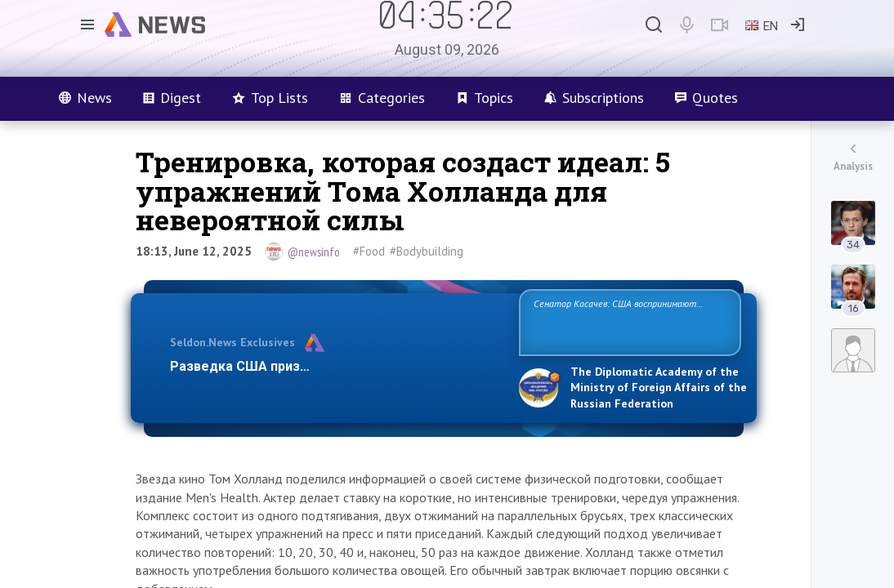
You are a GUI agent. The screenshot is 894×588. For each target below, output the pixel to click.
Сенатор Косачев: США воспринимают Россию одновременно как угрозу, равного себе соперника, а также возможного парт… (627, 321)
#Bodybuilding (427, 251)
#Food (369, 251)
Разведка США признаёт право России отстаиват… (335, 366)
